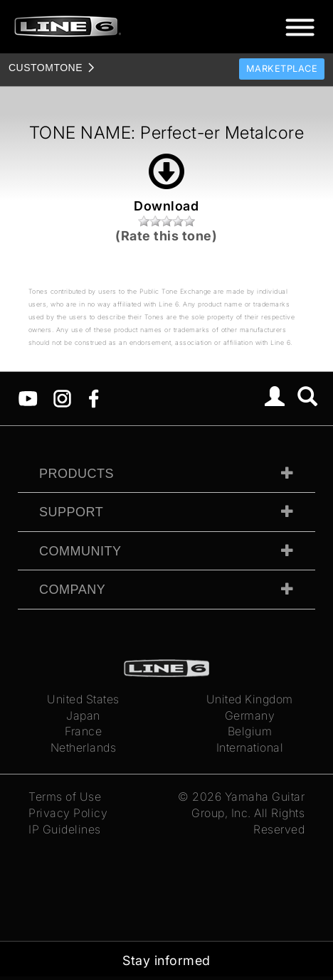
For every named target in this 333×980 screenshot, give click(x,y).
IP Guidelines (65, 829)
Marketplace (282, 69)
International (250, 747)
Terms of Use (65, 797)
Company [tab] (72, 590)
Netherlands (84, 747)
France (83, 731)
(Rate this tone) (166, 236)
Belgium (250, 731)
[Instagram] (62, 398)
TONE (46, 68)
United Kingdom (250, 699)
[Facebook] (94, 398)
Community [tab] (80, 551)
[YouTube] (28, 398)
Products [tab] (76, 474)
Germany (250, 715)
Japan (83, 715)
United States (83, 699)
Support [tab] (71, 512)
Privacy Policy (68, 813)
